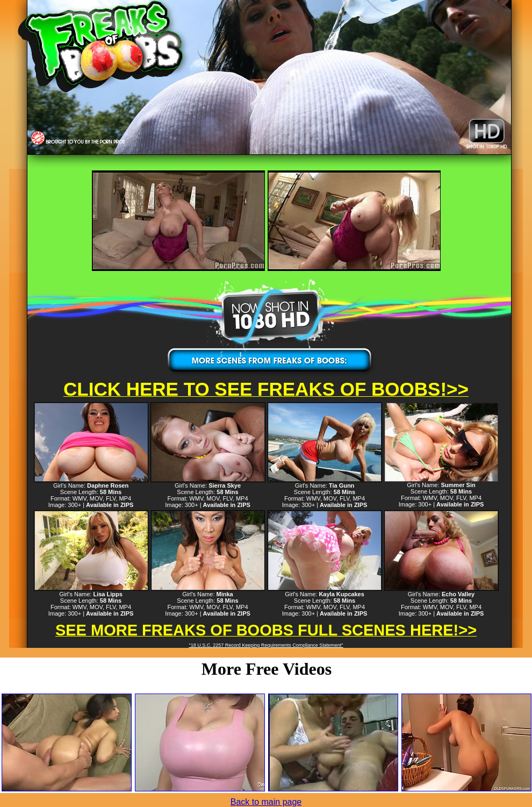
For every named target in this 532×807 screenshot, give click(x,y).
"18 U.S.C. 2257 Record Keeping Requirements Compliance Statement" (266, 645)
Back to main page (266, 802)
